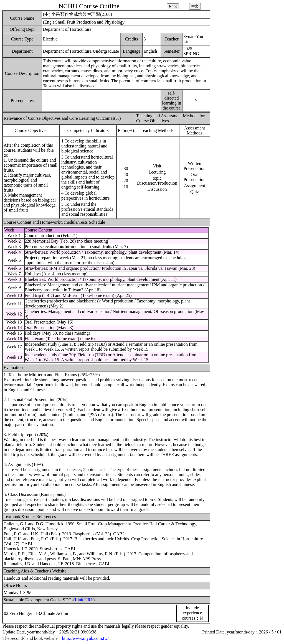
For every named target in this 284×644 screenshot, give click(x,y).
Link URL (84, 600)
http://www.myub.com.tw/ (85, 638)
